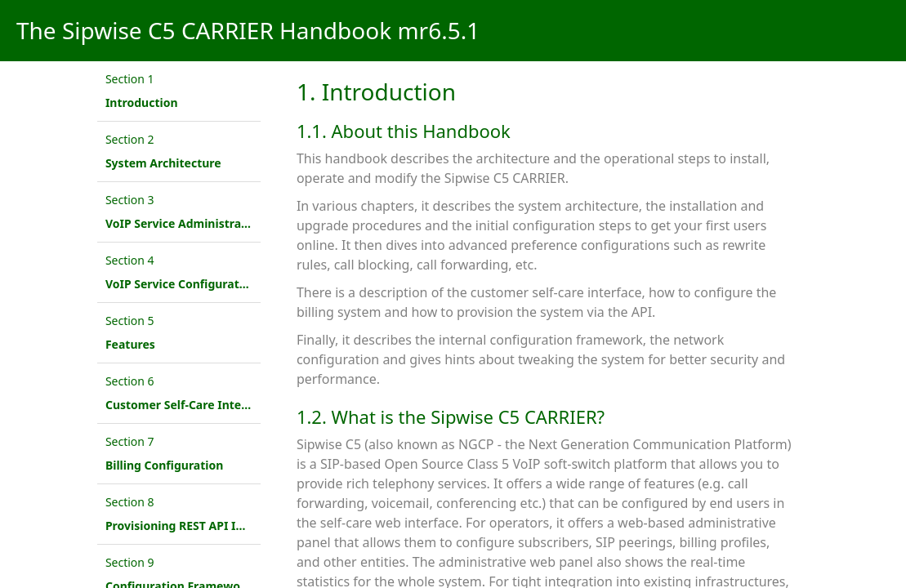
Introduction (142, 102)
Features (130, 344)
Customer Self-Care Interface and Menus (221, 405)
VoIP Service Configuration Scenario (208, 284)
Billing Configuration (164, 465)
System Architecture (163, 163)
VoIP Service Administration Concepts (212, 223)
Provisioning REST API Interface (195, 526)
